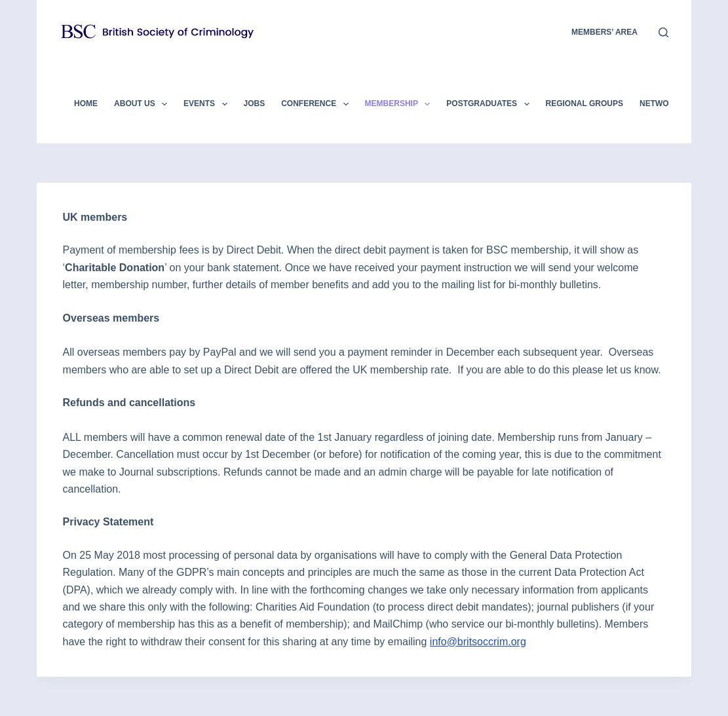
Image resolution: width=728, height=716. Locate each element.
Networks (662, 104)
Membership (400, 104)
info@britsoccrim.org (478, 642)
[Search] (663, 32)
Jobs (255, 104)
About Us (143, 104)
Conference (317, 104)
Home (86, 104)
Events (208, 104)
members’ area (604, 32)
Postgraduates (490, 104)
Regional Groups (584, 104)
